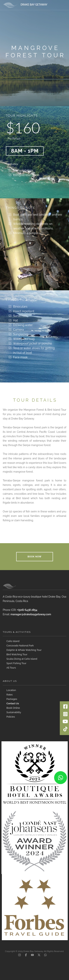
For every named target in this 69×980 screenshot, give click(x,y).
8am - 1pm (25, 151)
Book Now (35, 557)
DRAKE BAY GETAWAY (34, 5)
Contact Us (13, 703)
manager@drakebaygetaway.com (31, 614)
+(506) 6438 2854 (27, 610)
